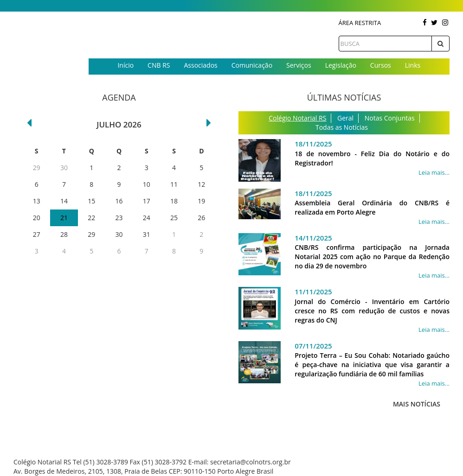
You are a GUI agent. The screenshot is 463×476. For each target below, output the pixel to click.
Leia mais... (434, 172)
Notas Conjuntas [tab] (390, 118)
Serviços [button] (299, 65)
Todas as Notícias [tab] (342, 127)
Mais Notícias (417, 404)
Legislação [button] (341, 65)
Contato (269, 80)
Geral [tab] (345, 118)
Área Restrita (360, 23)
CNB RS (159, 65)
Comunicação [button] (252, 65)
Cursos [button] (381, 65)
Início (125, 65)
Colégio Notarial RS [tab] (297, 118)
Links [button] (413, 65)
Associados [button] (200, 65)
